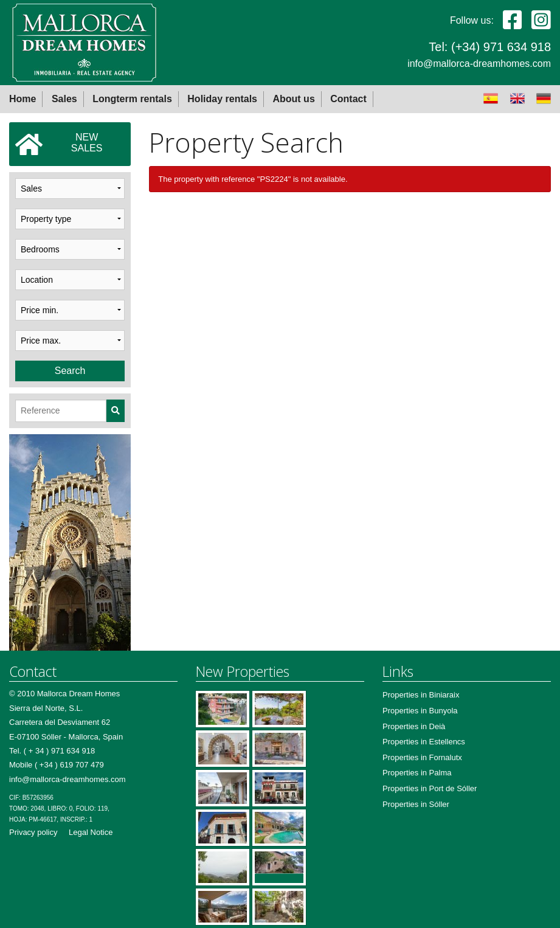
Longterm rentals (132, 99)
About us (293, 99)
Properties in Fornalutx (422, 757)
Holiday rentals (222, 99)
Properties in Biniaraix (421, 695)
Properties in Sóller (416, 804)
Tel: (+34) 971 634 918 (490, 47)
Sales (64, 99)
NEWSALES (59, 144)
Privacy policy (33, 832)
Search (70, 371)
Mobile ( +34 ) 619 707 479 (57, 765)
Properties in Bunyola (420, 711)
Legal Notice (91, 832)
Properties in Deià (414, 726)
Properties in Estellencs (424, 742)
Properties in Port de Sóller (430, 788)
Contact (348, 99)
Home (22, 99)
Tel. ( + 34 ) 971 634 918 (52, 751)
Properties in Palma (417, 773)
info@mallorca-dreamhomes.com (479, 64)
